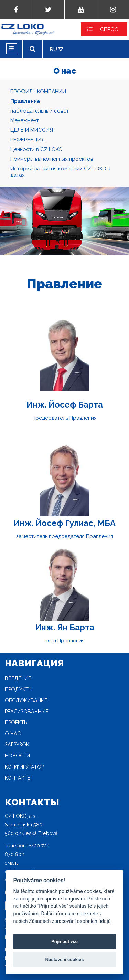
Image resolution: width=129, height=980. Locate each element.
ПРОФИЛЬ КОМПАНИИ (38, 92)
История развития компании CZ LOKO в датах (60, 172)
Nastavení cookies (65, 959)
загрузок (17, 745)
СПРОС (109, 29)
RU (53, 49)
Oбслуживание (26, 700)
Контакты (18, 778)
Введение (18, 678)
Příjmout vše (64, 941)
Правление (25, 101)
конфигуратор (24, 767)
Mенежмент (25, 120)
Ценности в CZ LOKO (36, 149)
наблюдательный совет (40, 111)
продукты (19, 689)
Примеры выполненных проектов (52, 159)
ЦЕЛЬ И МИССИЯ (32, 130)
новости (17, 756)
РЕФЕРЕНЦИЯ (28, 140)
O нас (13, 734)
